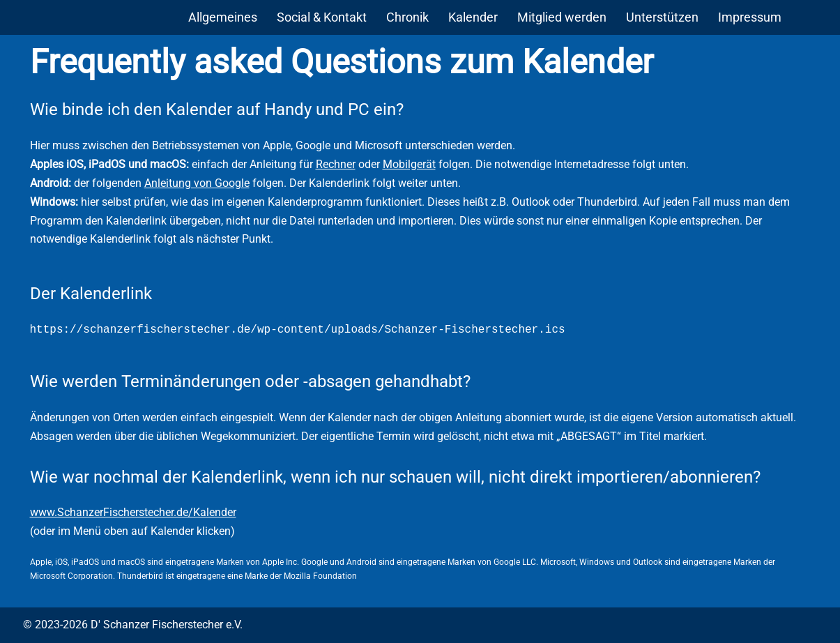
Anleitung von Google (197, 183)
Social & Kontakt (322, 17)
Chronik (407, 17)
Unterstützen (662, 17)
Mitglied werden (562, 17)
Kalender (473, 17)
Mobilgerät (409, 164)
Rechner (336, 164)
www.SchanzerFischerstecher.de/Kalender (133, 512)
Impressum (750, 17)
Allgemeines (223, 17)
